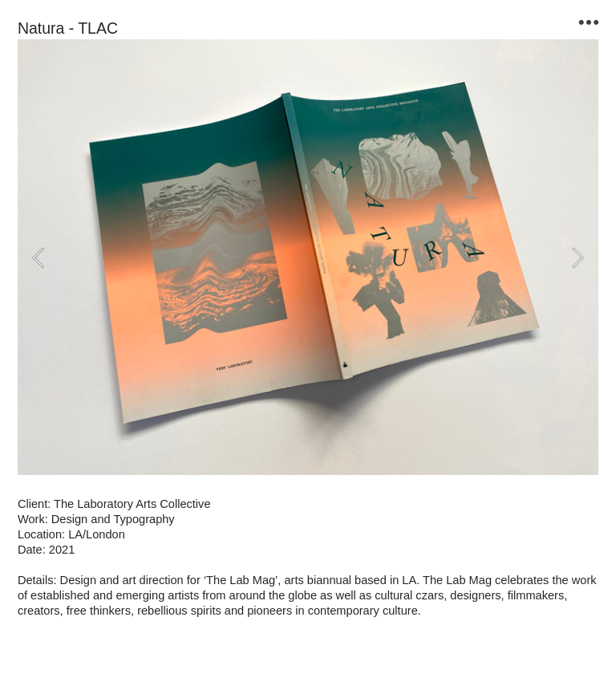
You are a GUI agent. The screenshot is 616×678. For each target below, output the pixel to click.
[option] (308, 257)
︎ (589, 23)
